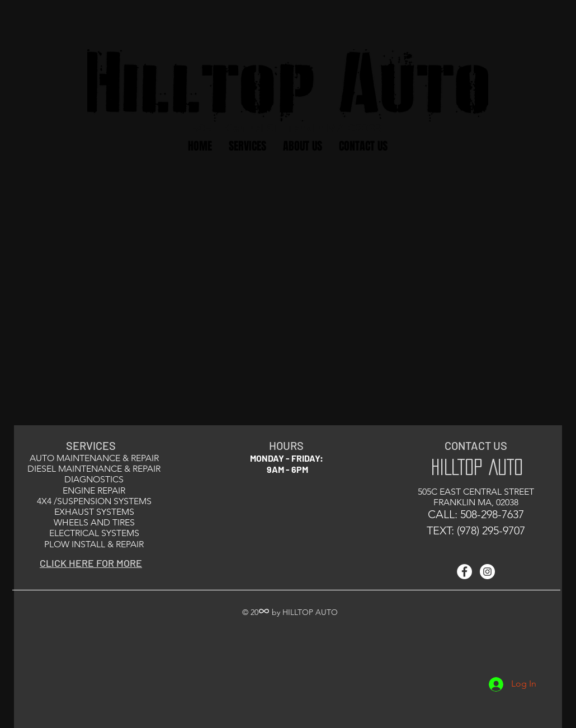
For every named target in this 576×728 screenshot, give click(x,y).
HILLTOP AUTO (477, 467)
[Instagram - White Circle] (487, 572)
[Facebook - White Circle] (464, 572)
